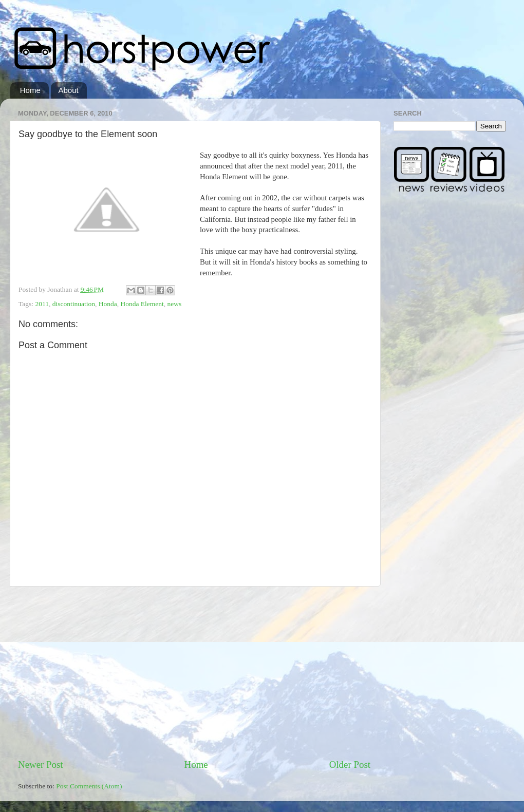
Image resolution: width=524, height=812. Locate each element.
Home (30, 90)
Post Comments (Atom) (89, 786)
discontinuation (74, 304)
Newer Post (41, 764)
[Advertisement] (194, 672)
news (175, 304)
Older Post (350, 764)
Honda (108, 304)
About (69, 90)
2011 (42, 304)
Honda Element (142, 304)
